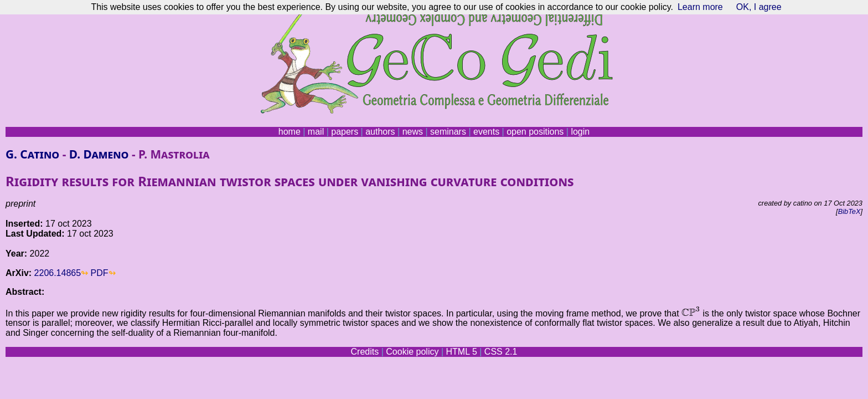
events (486, 132)
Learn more (700, 7)
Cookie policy (412, 352)
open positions (535, 132)
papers (345, 132)
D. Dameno (99, 154)
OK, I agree (759, 7)
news (413, 132)
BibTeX (849, 211)
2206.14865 (58, 273)
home (290, 132)
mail (316, 132)
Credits (365, 352)
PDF (100, 273)
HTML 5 (461, 352)
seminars (448, 132)
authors (380, 132)
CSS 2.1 (501, 352)
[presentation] (691, 312)
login (580, 132)
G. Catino (32, 154)
